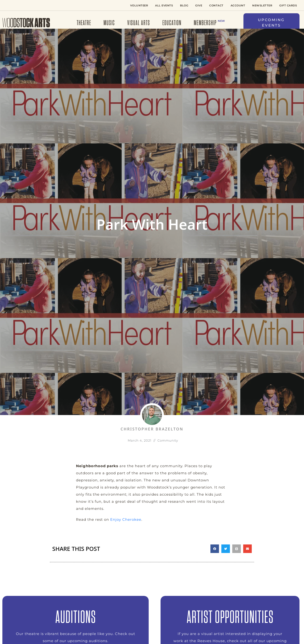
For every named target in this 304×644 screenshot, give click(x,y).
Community (168, 440)
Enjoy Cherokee (126, 519)
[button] (271, 23)
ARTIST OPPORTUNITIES (230, 617)
